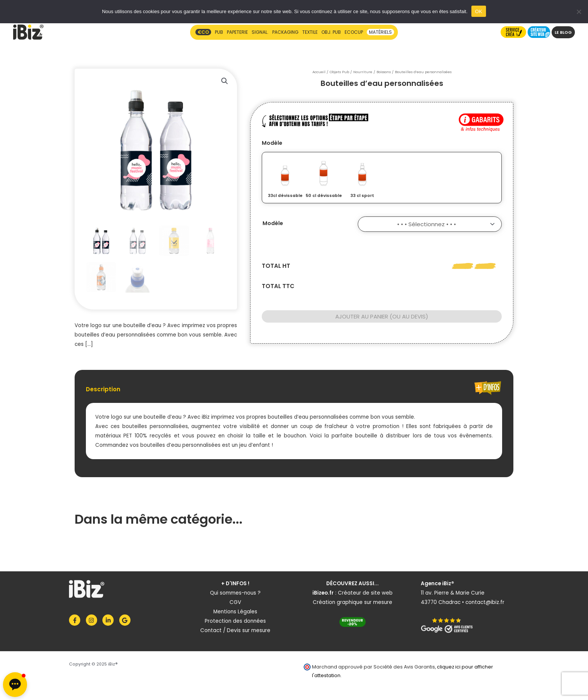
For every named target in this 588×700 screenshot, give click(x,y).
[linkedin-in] (110, 620)
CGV (235, 602)
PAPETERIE (237, 32)
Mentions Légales (235, 612)
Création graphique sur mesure (352, 602)
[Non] (579, 12)
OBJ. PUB (331, 32)
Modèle (272, 143)
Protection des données (235, 621)
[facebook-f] (77, 620)
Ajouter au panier (362, 316)
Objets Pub (339, 72)
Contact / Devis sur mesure (235, 630)
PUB (219, 32)
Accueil (319, 72)
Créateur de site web (365, 593)
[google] (126, 620)
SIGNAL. (260, 32)
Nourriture (363, 72)
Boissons (384, 72)
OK (479, 11)
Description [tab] (103, 389)
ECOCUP (354, 32)
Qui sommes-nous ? (235, 593)
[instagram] (94, 620)
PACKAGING (285, 32)
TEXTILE (310, 32)
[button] (225, 81)
